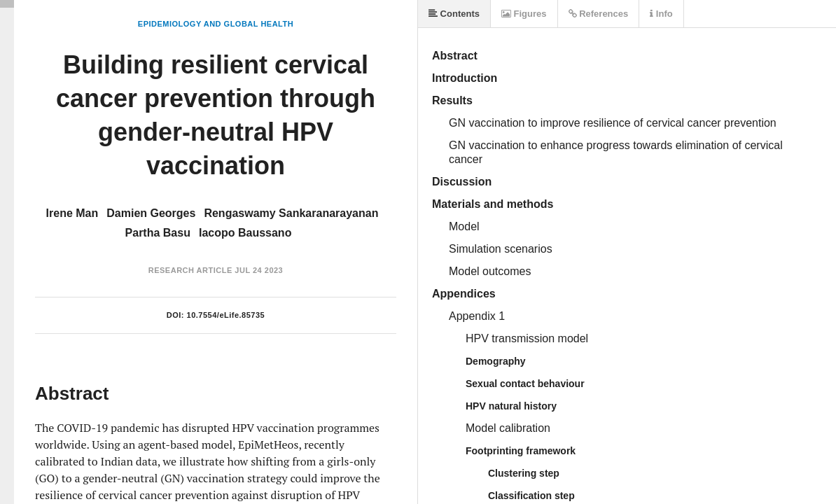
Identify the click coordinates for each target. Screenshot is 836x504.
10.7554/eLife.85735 (226, 315)
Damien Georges (151, 213)
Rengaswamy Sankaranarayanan (291, 213)
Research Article (190, 270)
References (599, 14)
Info (661, 14)
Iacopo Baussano (245, 233)
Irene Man (72, 213)
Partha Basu (158, 233)
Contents (454, 14)
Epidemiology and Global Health (216, 24)
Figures (524, 14)
